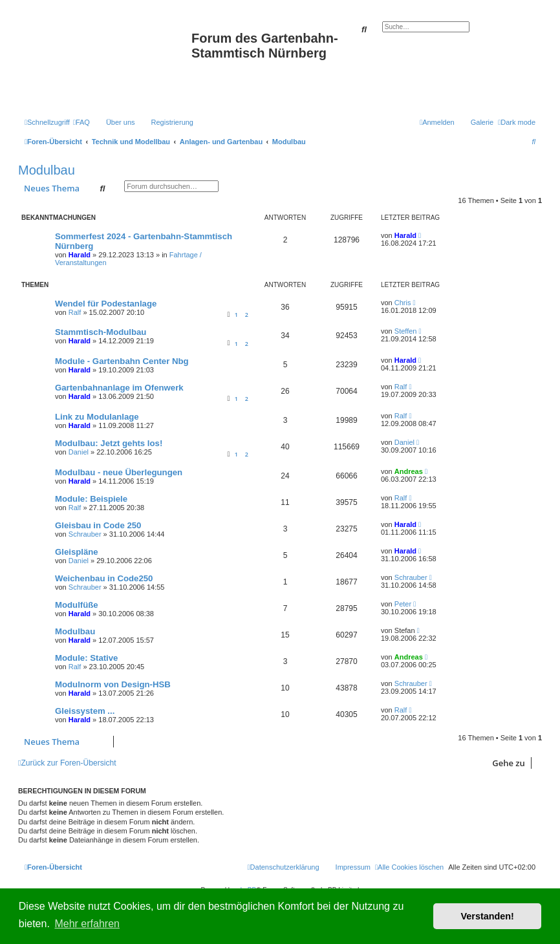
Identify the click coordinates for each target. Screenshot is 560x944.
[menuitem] (81, 122)
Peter (403, 604)
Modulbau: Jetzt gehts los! (109, 443)
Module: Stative (86, 658)
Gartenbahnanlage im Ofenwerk (119, 388)
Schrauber (85, 534)
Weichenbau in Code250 (104, 578)
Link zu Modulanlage (97, 417)
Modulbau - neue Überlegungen (119, 472)
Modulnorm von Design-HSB (113, 684)
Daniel (79, 452)
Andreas (409, 471)
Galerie (482, 122)
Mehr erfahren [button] (87, 924)
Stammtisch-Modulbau (101, 332)
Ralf (75, 312)
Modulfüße (77, 605)
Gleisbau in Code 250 (98, 525)
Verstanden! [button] (488, 916)
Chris (403, 303)
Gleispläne (77, 552)
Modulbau (47, 170)
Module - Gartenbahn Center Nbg (122, 361)
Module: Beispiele (91, 499)
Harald (80, 255)
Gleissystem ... (85, 711)
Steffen (406, 331)
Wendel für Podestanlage (106, 304)
